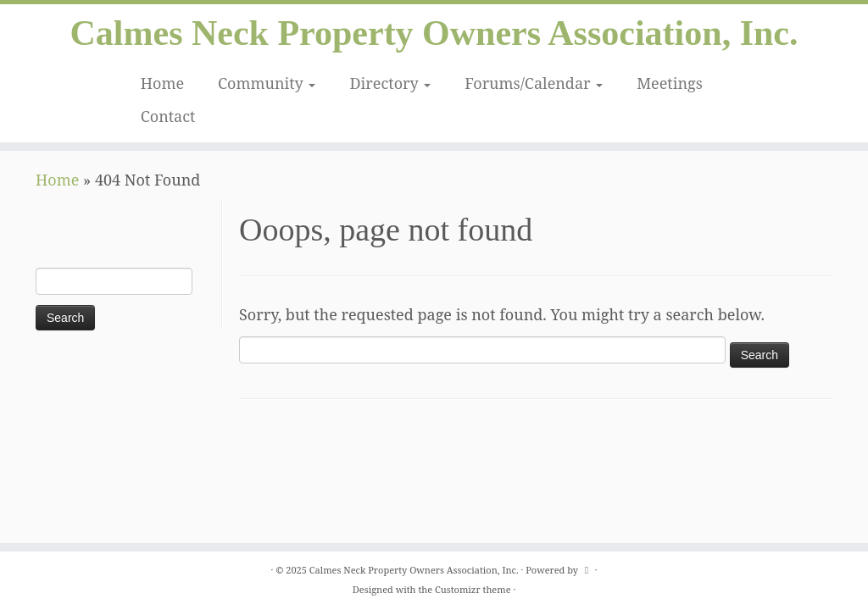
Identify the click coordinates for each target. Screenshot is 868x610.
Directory (390, 84)
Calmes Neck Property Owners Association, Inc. (434, 34)
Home (162, 84)
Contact (168, 117)
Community (267, 84)
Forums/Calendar (534, 84)
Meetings (670, 84)
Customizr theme (473, 589)
